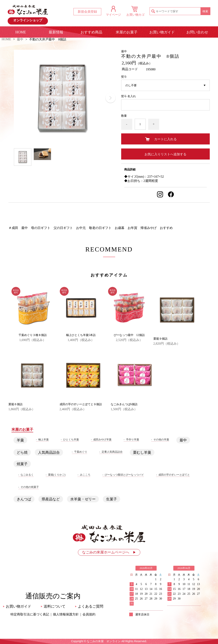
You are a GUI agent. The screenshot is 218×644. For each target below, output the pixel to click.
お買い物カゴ (135, 15)
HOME (21, 32)
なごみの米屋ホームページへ (109, 552)
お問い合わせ (197, 32)
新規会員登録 (87, 12)
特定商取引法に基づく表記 (30, 614)
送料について (53, 606)
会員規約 (89, 614)
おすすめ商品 (91, 32)
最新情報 (56, 32)
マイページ (113, 15)
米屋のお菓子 (127, 32)
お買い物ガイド (162, 32)
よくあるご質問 (89, 606)
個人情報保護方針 (66, 614)
